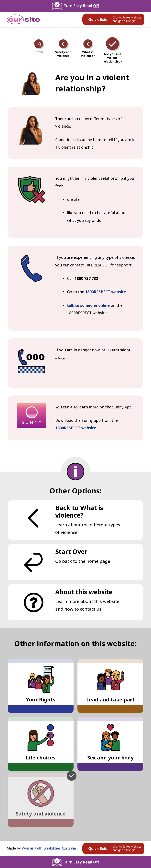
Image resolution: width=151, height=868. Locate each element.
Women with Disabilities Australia (49, 848)
